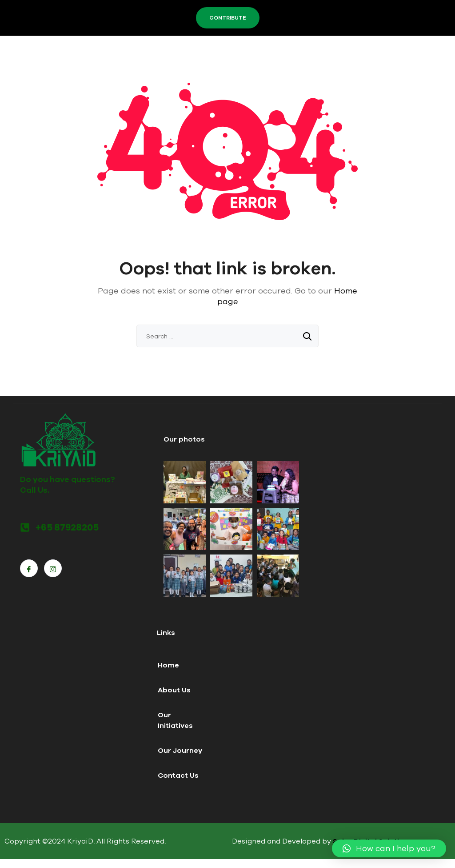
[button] (389, 848)
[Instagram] (53, 568)
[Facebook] (29, 568)
